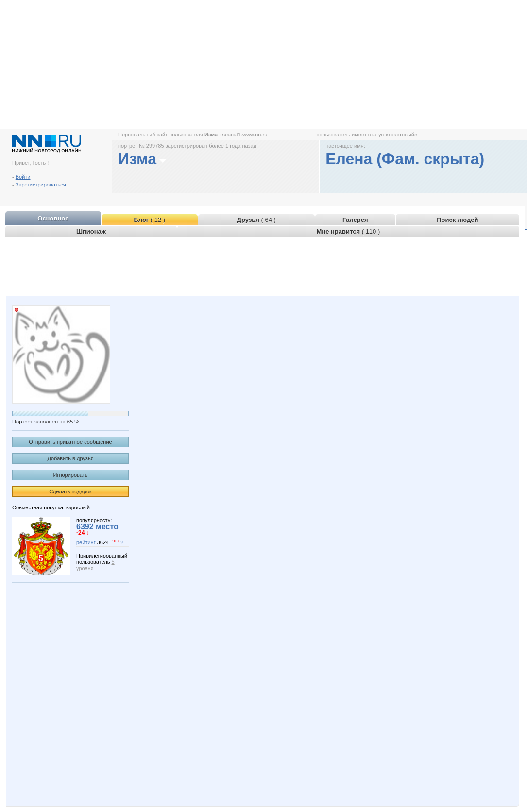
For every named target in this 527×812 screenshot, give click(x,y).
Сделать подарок (70, 491)
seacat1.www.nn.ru (245, 135)
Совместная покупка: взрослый (51, 507)
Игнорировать (71, 475)
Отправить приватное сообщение (70, 442)
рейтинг (86, 542)
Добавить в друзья (70, 458)
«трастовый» (401, 135)
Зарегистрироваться (41, 185)
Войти (23, 177)
